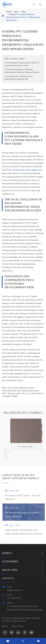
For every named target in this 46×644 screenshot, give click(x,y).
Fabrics (7, 553)
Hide (22, 59)
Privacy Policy (18, 626)
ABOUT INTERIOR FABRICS (20, 477)
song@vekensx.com (15, 590)
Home (9, 12)
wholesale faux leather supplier (25, 170)
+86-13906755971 (14, 598)
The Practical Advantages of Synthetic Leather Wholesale (23, 515)
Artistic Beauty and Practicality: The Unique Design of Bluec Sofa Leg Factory (24, 532)
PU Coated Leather (24, 447)
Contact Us (8, 578)
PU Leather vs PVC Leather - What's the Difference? (24, 497)
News (16, 12)
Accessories (10, 561)
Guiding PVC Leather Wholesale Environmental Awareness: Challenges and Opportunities (23, 17)
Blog (23, 12)
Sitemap (5, 626)
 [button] (6, 452)
